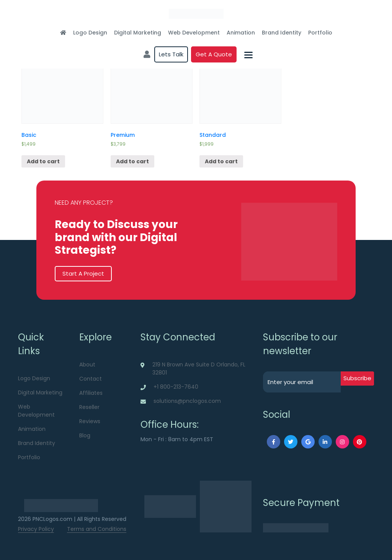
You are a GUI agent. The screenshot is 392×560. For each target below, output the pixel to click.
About (87, 365)
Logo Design (90, 33)
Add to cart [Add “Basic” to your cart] (43, 161)
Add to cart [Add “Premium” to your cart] (132, 161)
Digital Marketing (138, 33)
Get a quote (214, 54)
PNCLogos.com (52, 519)
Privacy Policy (36, 529)
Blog (85, 435)
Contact (91, 379)
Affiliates (91, 393)
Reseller (89, 407)
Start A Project (83, 273)
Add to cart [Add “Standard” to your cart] (221, 161)
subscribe (357, 378)
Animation (241, 33)
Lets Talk (171, 54)
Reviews (90, 421)
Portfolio (320, 33)
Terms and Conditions (97, 529)
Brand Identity (282, 33)
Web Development (194, 33)
